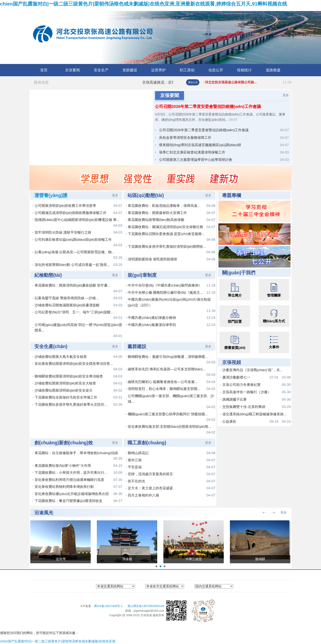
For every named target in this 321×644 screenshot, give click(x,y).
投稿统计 (244, 70)
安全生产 (101, 70)
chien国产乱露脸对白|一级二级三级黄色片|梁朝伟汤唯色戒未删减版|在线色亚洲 (58, 641)
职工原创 (187, 70)
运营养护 (158, 70)
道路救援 (273, 70)
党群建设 (130, 70)
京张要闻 (72, 70)
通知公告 (193, 82)
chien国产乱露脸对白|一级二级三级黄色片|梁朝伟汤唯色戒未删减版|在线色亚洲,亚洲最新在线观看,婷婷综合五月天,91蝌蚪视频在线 (144, 4)
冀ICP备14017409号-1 (109, 606)
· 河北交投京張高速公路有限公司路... (247, 82)
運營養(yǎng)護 (51, 195)
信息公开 (216, 70)
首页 (44, 70)
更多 (286, 95)
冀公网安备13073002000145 (146, 606)
